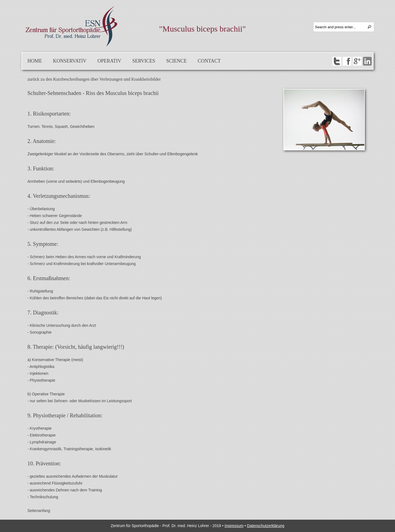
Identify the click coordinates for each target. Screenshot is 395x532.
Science (177, 61)
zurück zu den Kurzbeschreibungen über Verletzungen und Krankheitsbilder (94, 79)
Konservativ (70, 61)
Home (35, 61)
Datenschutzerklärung (266, 526)
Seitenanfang (39, 511)
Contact (209, 61)
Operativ (109, 61)
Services (144, 61)
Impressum (234, 526)
